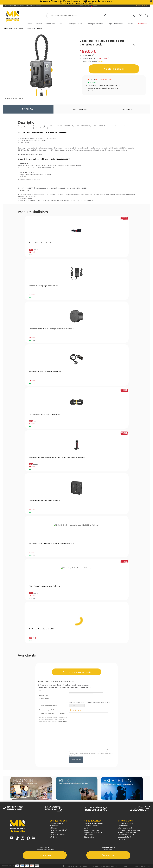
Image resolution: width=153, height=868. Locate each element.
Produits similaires (79, 109)
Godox (40, 29)
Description (28, 109)
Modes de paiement (91, 830)
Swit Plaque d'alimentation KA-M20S (41, 629)
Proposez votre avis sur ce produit (77, 672)
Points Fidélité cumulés (90, 61)
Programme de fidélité (58, 830)
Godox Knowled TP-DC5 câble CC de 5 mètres (44, 415)
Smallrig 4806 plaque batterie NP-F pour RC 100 (45, 500)
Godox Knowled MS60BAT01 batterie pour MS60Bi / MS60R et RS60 (52, 329)
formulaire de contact (62, 721)
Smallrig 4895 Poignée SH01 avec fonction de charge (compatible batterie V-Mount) (57, 457)
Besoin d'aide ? (142, 6)
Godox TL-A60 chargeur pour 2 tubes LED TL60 (45, 286)
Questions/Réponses (92, 826)
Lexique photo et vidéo (127, 837)
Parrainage (54, 826)
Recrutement (123, 826)
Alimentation (31, 29)
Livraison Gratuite (89, 55)
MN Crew (53, 837)
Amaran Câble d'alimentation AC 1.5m (42, 243)
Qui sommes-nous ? (125, 823)
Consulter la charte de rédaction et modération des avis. (56, 681)
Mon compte (89, 835)
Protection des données (127, 832)
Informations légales (126, 828)
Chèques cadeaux (56, 823)
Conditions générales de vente (129, 830)
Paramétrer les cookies (127, 835)
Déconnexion (89, 837)
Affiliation (53, 828)
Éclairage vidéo (19, 29)
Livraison (87, 828)
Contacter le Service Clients (94, 823)
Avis (127, 109)
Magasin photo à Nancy (93, 832)
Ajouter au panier (114, 69)
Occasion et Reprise (57, 835)
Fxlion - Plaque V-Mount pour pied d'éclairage (45, 586)
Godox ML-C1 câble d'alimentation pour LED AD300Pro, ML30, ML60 (52, 543)
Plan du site (122, 839)
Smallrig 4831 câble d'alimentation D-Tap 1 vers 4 (46, 372)
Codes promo (55, 832)
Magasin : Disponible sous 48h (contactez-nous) (103, 88)
